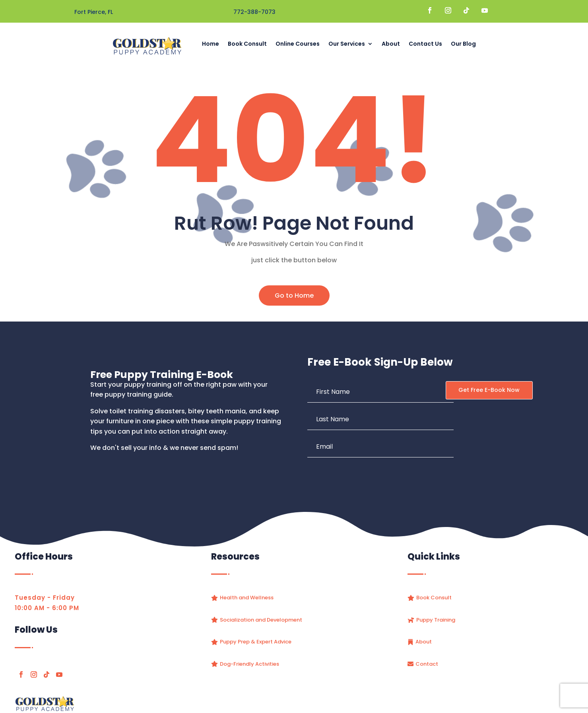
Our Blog (463, 44)
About (391, 44)
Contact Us (425, 44)
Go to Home (294, 295)
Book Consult (247, 44)
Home (211, 44)
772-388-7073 (254, 12)
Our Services (347, 44)
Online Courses (298, 44)
